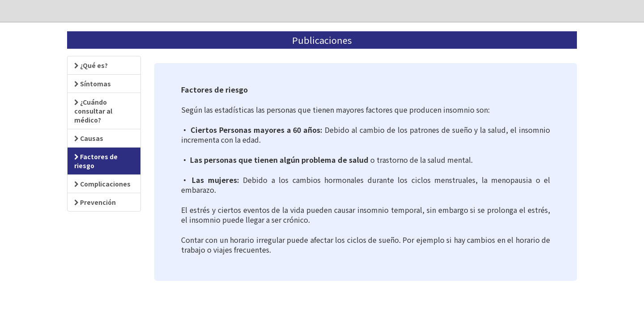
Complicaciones (102, 184)
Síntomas (93, 84)
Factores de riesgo (96, 161)
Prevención (95, 202)
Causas (89, 138)
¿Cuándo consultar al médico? (93, 111)
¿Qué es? (91, 65)
